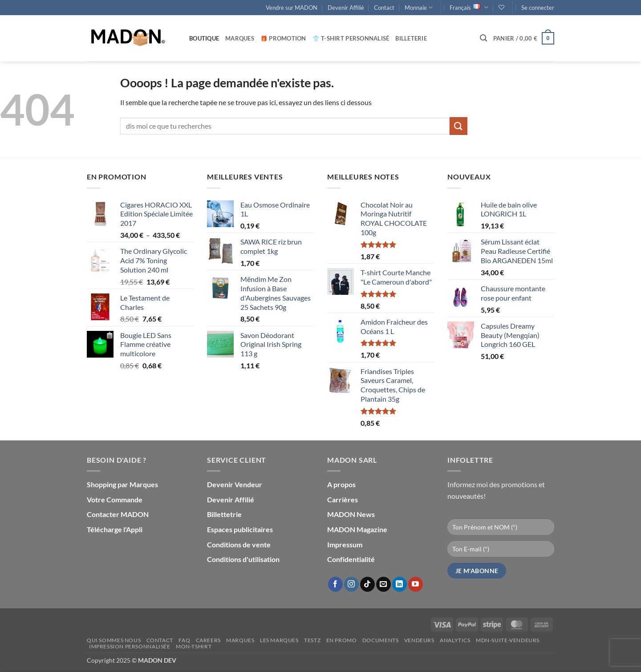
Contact (384, 8)
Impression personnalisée (130, 646)
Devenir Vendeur (235, 484)
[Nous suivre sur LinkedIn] (400, 584)
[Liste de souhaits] (501, 7)
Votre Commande (115, 499)
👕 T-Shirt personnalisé (351, 38)
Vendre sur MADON (292, 8)
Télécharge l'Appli (115, 529)
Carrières (343, 499)
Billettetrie (224, 514)
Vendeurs (419, 640)
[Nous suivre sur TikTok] (367, 584)
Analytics (455, 640)
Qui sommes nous (114, 640)
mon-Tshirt (194, 646)
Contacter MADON (118, 514)
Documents (381, 640)
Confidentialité (351, 559)
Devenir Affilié (346, 8)
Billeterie (411, 38)
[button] (538, 8)
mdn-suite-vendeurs (508, 640)
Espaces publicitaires (240, 529)
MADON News (351, 514)
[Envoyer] (458, 126)
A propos (341, 484)
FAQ (184, 640)
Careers (208, 640)
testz (312, 640)
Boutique (204, 38)
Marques (240, 38)
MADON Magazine (357, 529)
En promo (342, 640)
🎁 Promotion (283, 38)
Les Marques (279, 640)
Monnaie (419, 7)
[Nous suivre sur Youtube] (416, 584)
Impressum (345, 544)
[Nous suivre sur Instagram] (351, 584)
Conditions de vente (239, 544)
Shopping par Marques (122, 484)
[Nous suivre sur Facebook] (335, 584)
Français (469, 7)
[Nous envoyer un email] (383, 584)
